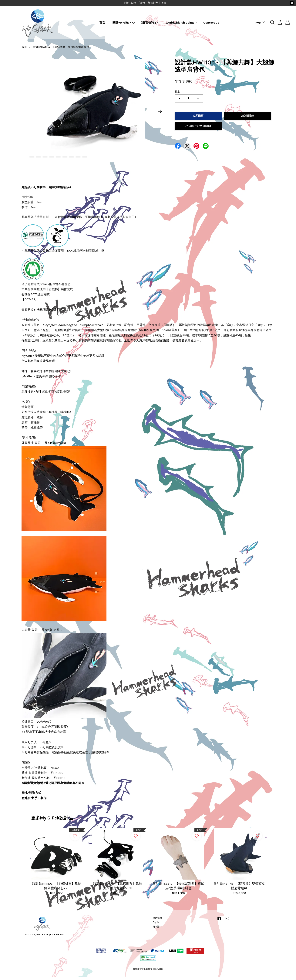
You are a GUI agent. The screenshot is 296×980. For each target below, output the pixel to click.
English (156, 922)
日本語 (156, 927)
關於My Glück (124, 23)
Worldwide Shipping (181, 23)
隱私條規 (159, 969)
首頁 (102, 23)
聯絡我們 (157, 918)
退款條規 (148, 969)
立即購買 (198, 116)
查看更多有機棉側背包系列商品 (43, 310)
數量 (177, 92)
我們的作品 (150, 23)
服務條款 (137, 969)
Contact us (211, 23)
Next (160, 111)
